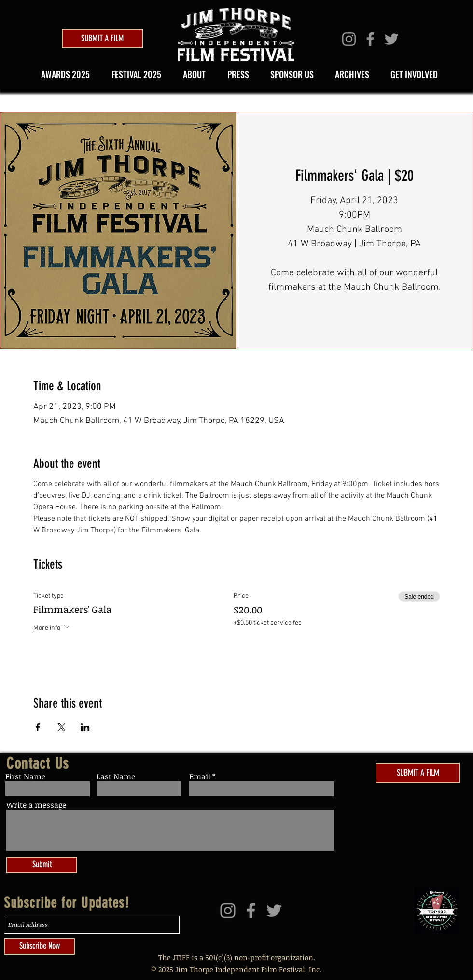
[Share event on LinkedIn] (85, 727)
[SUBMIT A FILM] (102, 39)
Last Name (116, 776)
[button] (133, 74)
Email (200, 776)
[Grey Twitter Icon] (391, 39)
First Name (25, 776)
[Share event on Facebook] (38, 727)
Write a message (36, 805)
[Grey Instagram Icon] (349, 39)
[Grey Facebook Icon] (370, 39)
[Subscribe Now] (39, 946)
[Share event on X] (62, 727)
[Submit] (42, 865)
